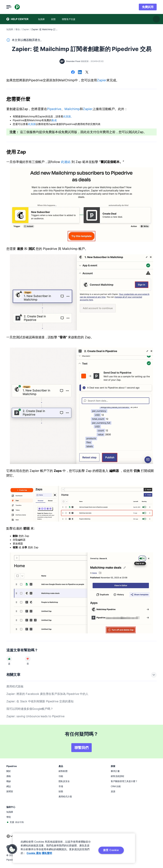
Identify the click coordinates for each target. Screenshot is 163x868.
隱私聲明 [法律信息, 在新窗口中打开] (47, 853)
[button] (12, 849)
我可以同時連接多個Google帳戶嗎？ (30, 709)
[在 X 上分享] (87, 72)
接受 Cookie (111, 850)
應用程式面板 (15, 686)
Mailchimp (72, 109)
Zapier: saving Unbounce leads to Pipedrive (35, 716)
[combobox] (10, 838)
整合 (18, 29)
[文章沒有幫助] (28, 659)
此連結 (66, 162)
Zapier (26, 29)
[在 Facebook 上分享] (73, 72)
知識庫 (10, 29)
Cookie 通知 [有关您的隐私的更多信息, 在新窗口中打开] (34, 853)
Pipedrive (54, 109)
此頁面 (32, 124)
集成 (54, 120)
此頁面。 (68, 116)
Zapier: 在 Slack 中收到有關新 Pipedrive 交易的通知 (40, 701)
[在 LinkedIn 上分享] (80, 72)
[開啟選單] (9, 7)
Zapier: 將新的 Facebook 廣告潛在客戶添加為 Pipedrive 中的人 (47, 694)
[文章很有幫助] (9, 659)
